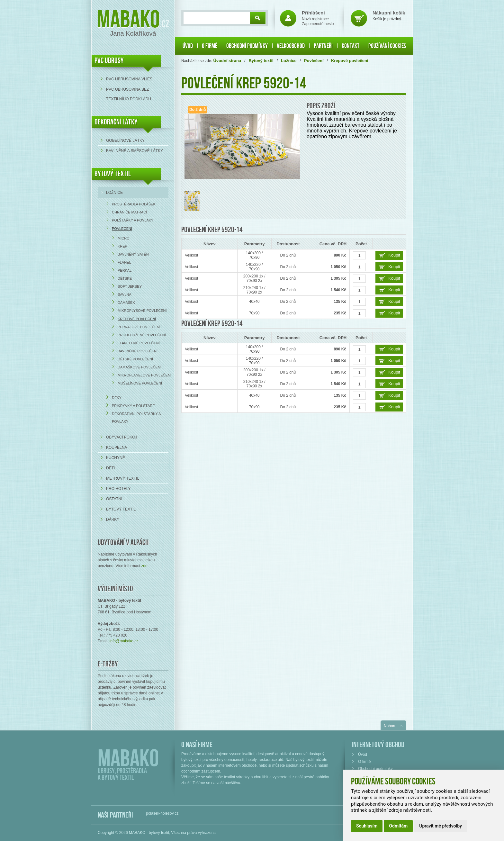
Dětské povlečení (135, 359)
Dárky (113, 520)
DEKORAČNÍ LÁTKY (116, 122)
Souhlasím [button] (367, 826)
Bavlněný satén (133, 254)
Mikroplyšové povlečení (142, 311)
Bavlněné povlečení (138, 351)
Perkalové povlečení (139, 327)
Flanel (124, 262)
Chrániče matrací (129, 212)
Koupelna (117, 448)
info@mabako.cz (124, 641)
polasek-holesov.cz (162, 813)
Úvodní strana (227, 61)
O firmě (210, 46)
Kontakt (351, 46)
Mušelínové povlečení (140, 383)
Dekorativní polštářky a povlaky (136, 418)
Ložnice (114, 193)
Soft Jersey (130, 286)
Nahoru (390, 726)
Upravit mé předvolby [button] (441, 826)
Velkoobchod (291, 46)
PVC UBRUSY (109, 61)
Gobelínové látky (125, 140)
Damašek (126, 303)
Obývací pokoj (122, 437)
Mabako (128, 20)
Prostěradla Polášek (134, 204)
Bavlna (125, 294)
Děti (110, 468)
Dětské (125, 278)
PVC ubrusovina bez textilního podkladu (129, 94)
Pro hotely (118, 489)
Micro (124, 238)
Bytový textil (113, 174)
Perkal (125, 270)
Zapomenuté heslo (318, 24)
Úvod (188, 46)
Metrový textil (123, 478)
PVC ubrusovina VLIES (129, 79)
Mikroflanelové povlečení (144, 375)
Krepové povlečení (137, 319)
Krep (122, 246)
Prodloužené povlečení (142, 335)
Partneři (323, 46)
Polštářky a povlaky (133, 220)
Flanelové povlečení (139, 343)
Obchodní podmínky (247, 46)
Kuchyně (116, 458)
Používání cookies (387, 46)
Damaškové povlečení (139, 367)
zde (144, 566)
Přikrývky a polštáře (133, 406)
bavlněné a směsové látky (135, 151)
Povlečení (122, 229)
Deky (117, 398)
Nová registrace (315, 19)
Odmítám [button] (398, 826)
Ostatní (114, 499)
